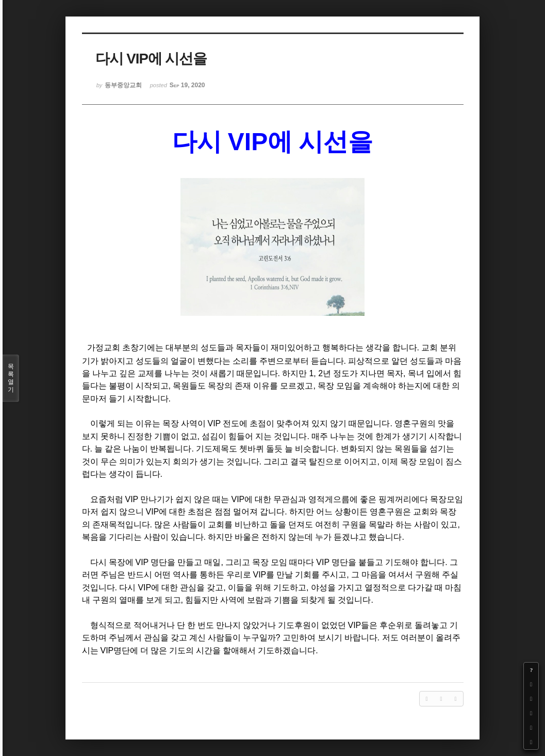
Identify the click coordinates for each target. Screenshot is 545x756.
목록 (11, 378)
